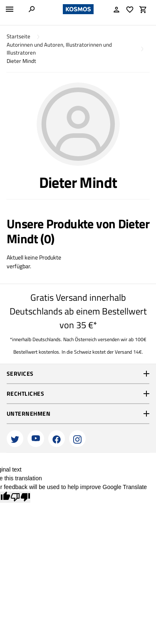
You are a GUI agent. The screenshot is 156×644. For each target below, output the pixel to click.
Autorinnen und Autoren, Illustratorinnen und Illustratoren (59, 49)
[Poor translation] (20, 497)
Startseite (19, 36)
